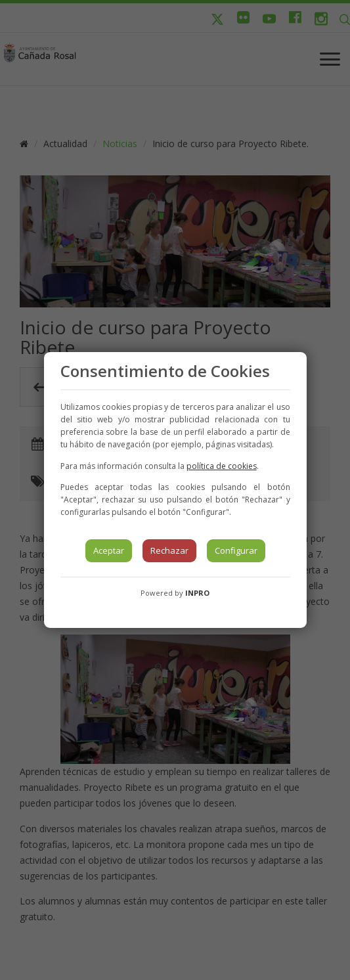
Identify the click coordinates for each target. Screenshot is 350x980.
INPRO (197, 593)
